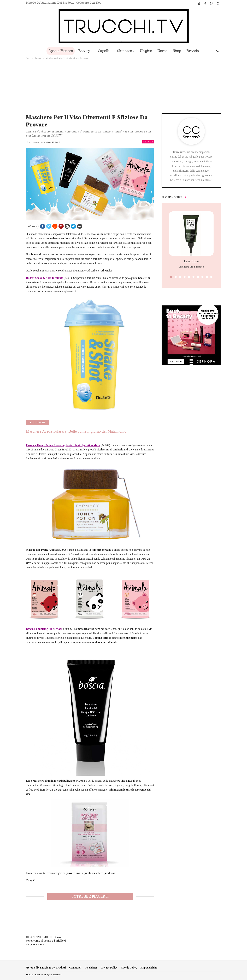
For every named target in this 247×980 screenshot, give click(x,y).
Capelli (102, 51)
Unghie (146, 51)
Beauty (82, 51)
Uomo (163, 51)
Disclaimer (91, 968)
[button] (171, 277)
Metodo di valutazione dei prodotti (50, 3)
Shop (179, 51)
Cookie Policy (129, 968)
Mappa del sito (149, 968)
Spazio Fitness (58, 51)
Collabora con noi (88, 3)
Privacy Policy (109, 968)
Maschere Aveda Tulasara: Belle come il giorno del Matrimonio (76, 431)
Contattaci (75, 968)
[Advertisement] (123, 86)
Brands (195, 51)
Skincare (124, 51)
